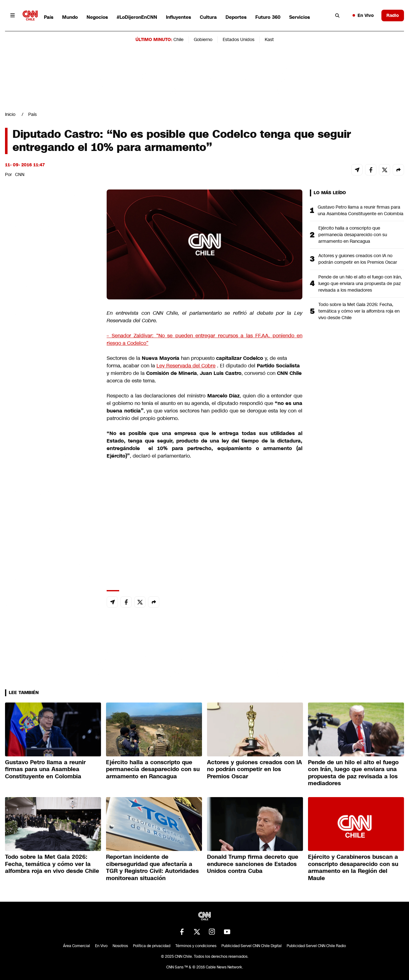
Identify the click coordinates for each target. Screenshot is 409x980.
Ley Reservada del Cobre (186, 366)
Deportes (236, 17)
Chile (178, 39)
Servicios (300, 17)
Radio (393, 15)
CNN (20, 174)
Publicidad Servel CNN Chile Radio (316, 946)
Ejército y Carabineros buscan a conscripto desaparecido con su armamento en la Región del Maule (353, 868)
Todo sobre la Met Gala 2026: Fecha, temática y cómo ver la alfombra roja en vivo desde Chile (359, 311)
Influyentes (178, 17)
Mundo (70, 17)
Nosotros (120, 946)
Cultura (208, 17)
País (49, 17)
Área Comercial (77, 946)
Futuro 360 (268, 17)
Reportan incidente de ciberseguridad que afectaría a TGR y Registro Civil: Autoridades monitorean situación (152, 868)
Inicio (10, 114)
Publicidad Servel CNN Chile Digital (252, 946)
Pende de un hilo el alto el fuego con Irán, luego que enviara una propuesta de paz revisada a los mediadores (360, 283)
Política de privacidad (152, 946)
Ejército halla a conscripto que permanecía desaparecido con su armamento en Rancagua (353, 235)
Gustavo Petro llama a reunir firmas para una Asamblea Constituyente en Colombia (361, 210)
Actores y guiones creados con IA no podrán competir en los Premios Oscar (358, 259)
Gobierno (203, 39)
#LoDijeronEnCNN (137, 17)
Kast (269, 39)
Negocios (97, 17)
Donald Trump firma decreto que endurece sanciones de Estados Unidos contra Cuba (253, 864)
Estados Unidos (239, 39)
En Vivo (363, 15)
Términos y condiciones (196, 946)
